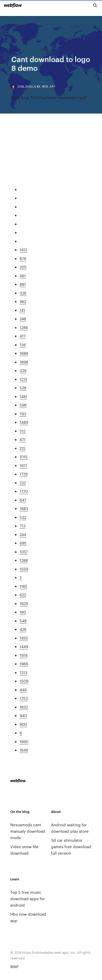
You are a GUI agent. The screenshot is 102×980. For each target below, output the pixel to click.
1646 (24, 750)
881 (23, 284)
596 (23, 405)
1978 (24, 655)
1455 (24, 638)
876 (23, 258)
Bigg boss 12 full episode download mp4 (49, 97)
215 (23, 448)
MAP (14, 966)
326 (23, 293)
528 (23, 388)
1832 (24, 707)
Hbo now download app (28, 917)
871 (23, 439)
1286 (24, 327)
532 (23, 517)
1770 (24, 491)
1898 (24, 362)
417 (23, 336)
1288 (24, 560)
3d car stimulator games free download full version (71, 846)
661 (23, 276)
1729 (24, 474)
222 (23, 483)
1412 (23, 250)
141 (22, 310)
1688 (24, 353)
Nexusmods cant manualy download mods (28, 831)
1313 (23, 672)
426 (23, 629)
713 (23, 526)
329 (23, 370)
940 (23, 715)
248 (23, 319)
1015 (24, 457)
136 (23, 345)
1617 (23, 465)
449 (23, 690)
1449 (24, 646)
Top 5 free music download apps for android (28, 899)
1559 (24, 569)
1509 (24, 681)
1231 (23, 379)
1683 (24, 508)
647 (23, 500)
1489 (24, 422)
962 (23, 301)
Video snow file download (24, 850)
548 (23, 621)
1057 (24, 552)
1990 (24, 741)
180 (23, 612)
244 (23, 534)
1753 (24, 698)
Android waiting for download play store (70, 828)
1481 (23, 396)
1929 (24, 603)
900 (23, 724)
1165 (23, 586)
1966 (24, 664)
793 (23, 414)
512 (23, 431)
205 (23, 267)
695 (23, 543)
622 (23, 595)
